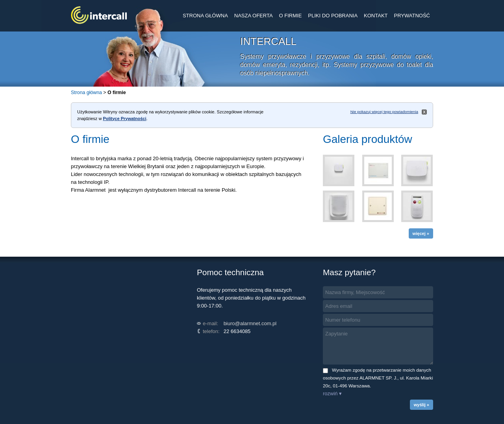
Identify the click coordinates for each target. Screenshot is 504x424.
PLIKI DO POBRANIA (333, 16)
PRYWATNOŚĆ (412, 16)
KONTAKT (376, 16)
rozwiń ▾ (332, 393)
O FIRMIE (291, 16)
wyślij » (422, 405)
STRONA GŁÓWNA (205, 16)
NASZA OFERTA (254, 16)
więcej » (421, 233)
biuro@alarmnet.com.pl (250, 323)
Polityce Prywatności (124, 118)
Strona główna (86, 93)
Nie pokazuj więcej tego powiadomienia (384, 112)
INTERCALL (99, 15)
